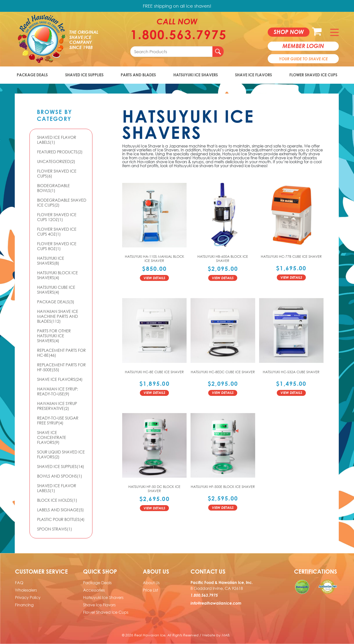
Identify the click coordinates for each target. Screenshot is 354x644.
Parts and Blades (138, 75)
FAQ (19, 583)
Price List (150, 590)
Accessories (94, 590)
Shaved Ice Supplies (84, 75)
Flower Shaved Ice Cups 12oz (57, 217)
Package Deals (32, 75)
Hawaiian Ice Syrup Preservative (57, 406)
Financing (24, 605)
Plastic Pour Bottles (61, 519)
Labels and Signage (60, 510)
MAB (226, 635)
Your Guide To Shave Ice (303, 59)
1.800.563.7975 (177, 34)
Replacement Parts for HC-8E (61, 353)
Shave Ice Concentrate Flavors (52, 437)
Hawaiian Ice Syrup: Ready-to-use (58, 391)
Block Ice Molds (57, 500)
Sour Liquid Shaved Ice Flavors (61, 454)
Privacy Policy (28, 597)
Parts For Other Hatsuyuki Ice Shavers (54, 336)
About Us (151, 583)
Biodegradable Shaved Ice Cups (62, 203)
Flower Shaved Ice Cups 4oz (57, 232)
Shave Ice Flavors (253, 75)
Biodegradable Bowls (53, 188)
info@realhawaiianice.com (216, 603)
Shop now (289, 32)
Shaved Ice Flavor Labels (57, 140)
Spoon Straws (55, 529)
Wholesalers (26, 590)
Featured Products (60, 152)
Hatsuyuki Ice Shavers (196, 75)
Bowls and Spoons (60, 476)
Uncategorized (56, 161)
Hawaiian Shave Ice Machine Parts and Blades (58, 316)
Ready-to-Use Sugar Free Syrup (58, 420)
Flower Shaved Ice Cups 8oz (57, 246)
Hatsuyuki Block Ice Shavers (58, 275)
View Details (154, 278)
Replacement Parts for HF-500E (61, 367)
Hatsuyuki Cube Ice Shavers (56, 290)
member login (303, 46)
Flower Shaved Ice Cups (313, 75)
